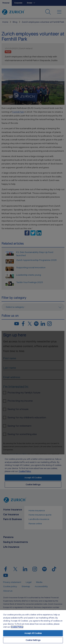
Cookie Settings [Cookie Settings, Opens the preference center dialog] (33, 640)
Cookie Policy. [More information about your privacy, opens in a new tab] (17, 627)
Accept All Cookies (33, 633)
